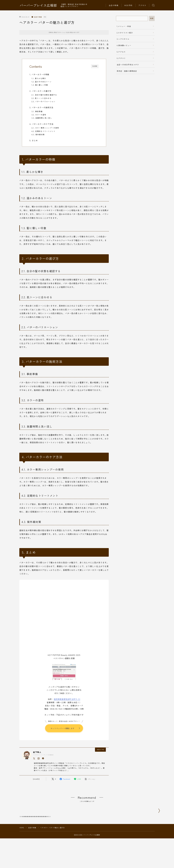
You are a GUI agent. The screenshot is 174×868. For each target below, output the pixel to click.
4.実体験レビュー (124, 45)
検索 (152, 18)
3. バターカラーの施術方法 (41, 107)
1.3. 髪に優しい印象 (40, 85)
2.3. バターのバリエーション (43, 101)
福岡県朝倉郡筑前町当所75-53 (67, 699)
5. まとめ (34, 140)
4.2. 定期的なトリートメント (43, 131)
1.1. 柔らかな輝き (39, 78)
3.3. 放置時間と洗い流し (42, 118)
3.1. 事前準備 (37, 111)
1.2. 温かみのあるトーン (42, 82)
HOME (22, 843)
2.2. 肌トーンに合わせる (42, 98)
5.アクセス (121, 52)
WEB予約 (128, 5)
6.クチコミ (121, 58)
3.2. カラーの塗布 (39, 115)
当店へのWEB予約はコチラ (128, 65)
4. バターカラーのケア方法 (41, 124)
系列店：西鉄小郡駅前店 (127, 71)
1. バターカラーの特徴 (39, 74)
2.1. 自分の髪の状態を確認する (44, 95)
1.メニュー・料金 (124, 26)
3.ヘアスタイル (123, 39)
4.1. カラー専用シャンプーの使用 (45, 128)
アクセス (142, 5)
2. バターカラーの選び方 (40, 91)
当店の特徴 (114, 5)
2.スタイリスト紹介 (125, 33)
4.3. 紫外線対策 (38, 134)
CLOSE (95, 66)
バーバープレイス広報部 (38, 5)
